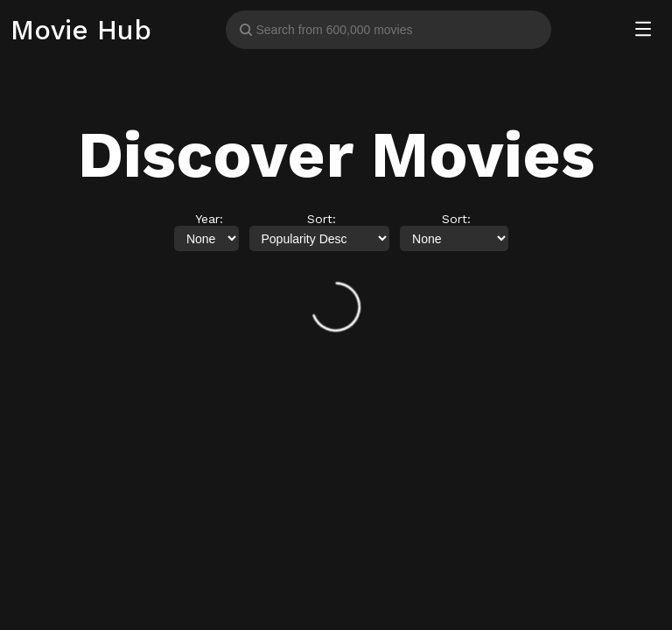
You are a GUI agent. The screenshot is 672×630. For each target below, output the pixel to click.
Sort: (322, 219)
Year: (209, 219)
